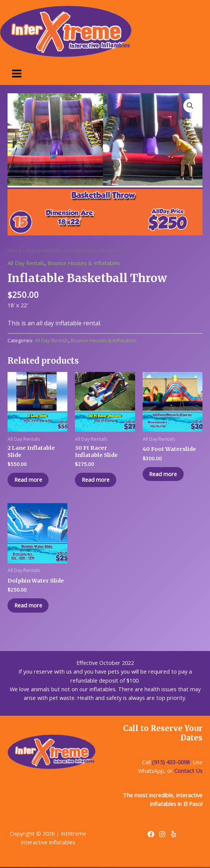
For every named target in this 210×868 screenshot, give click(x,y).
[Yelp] (173, 835)
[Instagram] (162, 835)
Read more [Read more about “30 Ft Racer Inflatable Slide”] (96, 480)
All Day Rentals (43, 250)
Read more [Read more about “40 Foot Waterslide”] (164, 474)
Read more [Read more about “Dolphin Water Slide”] (29, 606)
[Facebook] (151, 835)
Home (15, 250)
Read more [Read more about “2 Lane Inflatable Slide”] (29, 480)
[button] (190, 106)
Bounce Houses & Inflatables (84, 263)
